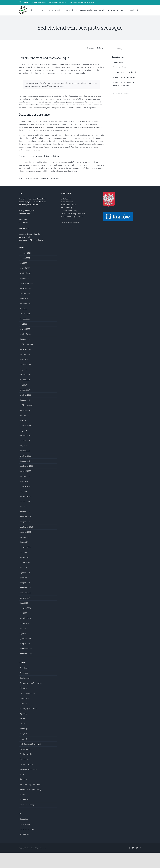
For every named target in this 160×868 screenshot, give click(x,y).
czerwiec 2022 (25, 486)
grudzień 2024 (25, 334)
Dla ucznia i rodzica (27, 693)
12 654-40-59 (24, 222)
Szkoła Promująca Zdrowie (30, 785)
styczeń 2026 (25, 268)
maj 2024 (23, 370)
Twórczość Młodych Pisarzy (31, 790)
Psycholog (24, 759)
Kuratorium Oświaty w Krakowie (73, 214)
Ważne (23, 795)
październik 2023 (26, 405)
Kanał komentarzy (27, 829)
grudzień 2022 (25, 456)
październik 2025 (26, 283)
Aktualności (24, 668)
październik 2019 (26, 649)
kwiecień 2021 (25, 557)
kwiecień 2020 (25, 618)
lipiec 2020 (24, 603)
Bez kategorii (45, 178)
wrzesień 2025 (25, 288)
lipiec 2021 (24, 542)
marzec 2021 (25, 562)
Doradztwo (24, 698)
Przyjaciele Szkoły (27, 754)
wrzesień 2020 (25, 593)
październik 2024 (26, 344)
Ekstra (22, 719)
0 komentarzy (54, 178)
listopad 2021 (25, 522)
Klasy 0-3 (23, 734)
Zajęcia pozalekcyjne (28, 805)
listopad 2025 (25, 278)
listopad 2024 (25, 339)
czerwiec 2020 (25, 608)
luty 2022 (23, 507)
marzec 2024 (25, 380)
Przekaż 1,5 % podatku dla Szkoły (126, 72)
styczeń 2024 (25, 390)
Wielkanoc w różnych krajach (124, 77)
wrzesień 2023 (25, 410)
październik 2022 (26, 466)
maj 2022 (23, 491)
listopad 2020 (25, 583)
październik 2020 (26, 588)
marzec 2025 (25, 319)
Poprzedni (91, 48)
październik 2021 (26, 527)
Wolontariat (25, 800)
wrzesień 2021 (25, 532)
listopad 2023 (25, 400)
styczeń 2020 (25, 633)
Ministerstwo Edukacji (69, 211)
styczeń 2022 (25, 512)
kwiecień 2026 (25, 253)
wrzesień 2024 (25, 349)
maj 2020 (23, 613)
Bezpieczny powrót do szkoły (31, 683)
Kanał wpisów (25, 824)
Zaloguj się (24, 819)
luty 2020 (23, 628)
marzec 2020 (25, 623)
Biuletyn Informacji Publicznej (72, 216)
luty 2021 (23, 567)
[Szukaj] (114, 49)
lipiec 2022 (24, 481)
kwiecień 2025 (25, 314)
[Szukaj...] (127, 49)
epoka (22, 178)
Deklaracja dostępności (70, 222)
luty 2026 (23, 263)
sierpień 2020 (25, 598)
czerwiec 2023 (25, 425)
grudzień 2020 (25, 578)
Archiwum (24, 673)
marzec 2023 (25, 441)
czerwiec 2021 (25, 547)
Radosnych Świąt (120, 67)
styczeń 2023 (25, 451)
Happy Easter (118, 62)
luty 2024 (23, 385)
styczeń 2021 (25, 573)
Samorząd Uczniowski (28, 769)
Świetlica (23, 779)
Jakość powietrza (67, 202)
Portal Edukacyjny (68, 208)
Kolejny (100, 48)
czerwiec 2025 (25, 304)
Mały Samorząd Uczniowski (30, 744)
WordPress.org (26, 834)
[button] (138, 10)
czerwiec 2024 (25, 365)
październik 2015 (26, 654)
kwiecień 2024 (25, 375)
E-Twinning (24, 703)
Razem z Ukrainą (26, 764)
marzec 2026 (25, 258)
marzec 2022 (25, 502)
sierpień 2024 (25, 354)
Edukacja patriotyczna (28, 708)
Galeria (23, 724)
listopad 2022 (25, 461)
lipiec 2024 (24, 360)
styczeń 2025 (25, 329)
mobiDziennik (66, 199)
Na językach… (25, 749)
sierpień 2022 (25, 476)
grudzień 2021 (25, 517)
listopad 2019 (25, 644)
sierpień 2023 (25, 415)
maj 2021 (23, 552)
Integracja (24, 729)
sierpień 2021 (25, 537)
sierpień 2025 (25, 294)
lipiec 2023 (24, 420)
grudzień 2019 (25, 638)
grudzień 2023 (25, 395)
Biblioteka (24, 688)
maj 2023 (23, 431)
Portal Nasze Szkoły (68, 205)
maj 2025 (23, 309)
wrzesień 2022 (25, 471)
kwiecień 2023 (25, 436)
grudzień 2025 (25, 273)
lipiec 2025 (24, 299)
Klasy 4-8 (23, 739)
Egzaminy (24, 714)
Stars (22, 774)
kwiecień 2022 (25, 496)
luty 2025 (23, 324)
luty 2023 (23, 446)
